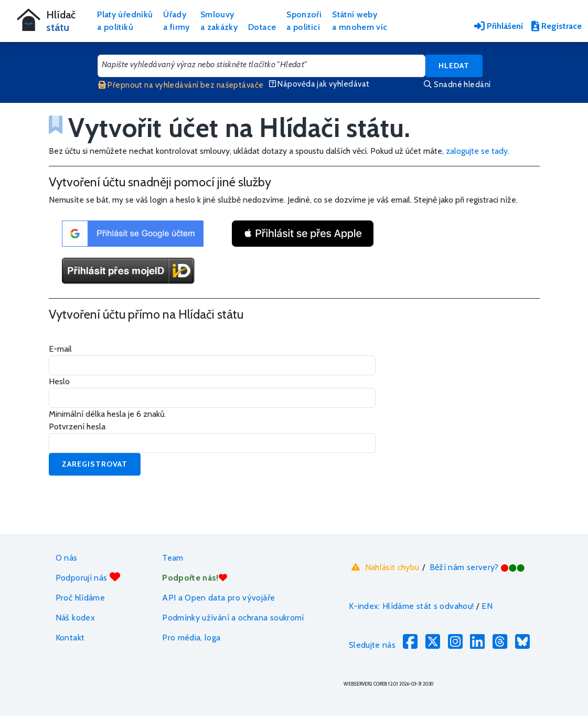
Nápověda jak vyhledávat (319, 84)
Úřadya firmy (177, 21)
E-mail (60, 349)
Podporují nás (88, 577)
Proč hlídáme (80, 598)
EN (487, 606)
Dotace (262, 27)
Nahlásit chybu (384, 567)
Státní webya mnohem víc (360, 21)
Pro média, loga (191, 638)
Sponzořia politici (304, 21)
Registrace (557, 26)
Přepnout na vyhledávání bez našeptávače (181, 85)
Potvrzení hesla (77, 427)
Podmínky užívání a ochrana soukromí (233, 618)
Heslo (59, 381)
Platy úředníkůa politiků (125, 21)
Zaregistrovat (95, 464)
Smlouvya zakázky (219, 21)
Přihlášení (499, 26)
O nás (67, 558)
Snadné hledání (457, 85)
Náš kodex (75, 618)
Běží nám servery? (478, 567)
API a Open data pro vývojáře (218, 598)
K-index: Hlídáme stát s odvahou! (411, 606)
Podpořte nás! (195, 578)
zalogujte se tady (477, 151)
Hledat (454, 66)
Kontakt (70, 638)
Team (173, 558)
